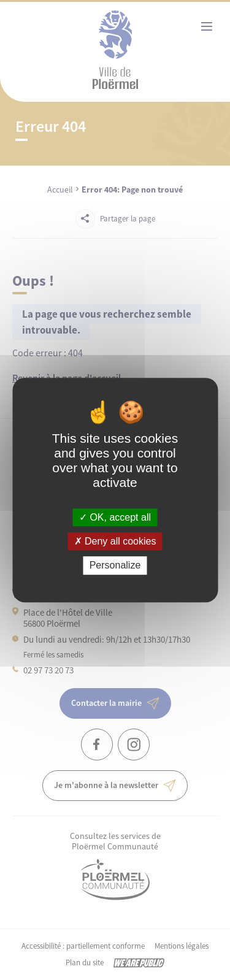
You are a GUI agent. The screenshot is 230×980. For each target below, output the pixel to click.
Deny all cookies (115, 541)
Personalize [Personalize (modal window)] (115, 566)
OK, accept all (115, 517)
